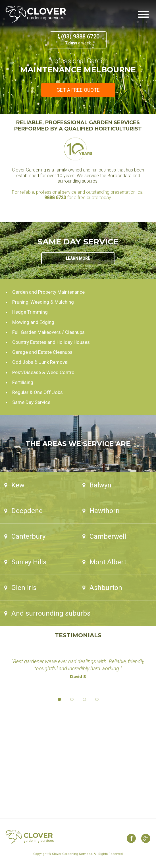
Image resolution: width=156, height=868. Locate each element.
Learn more (78, 258)
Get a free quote (78, 90)
